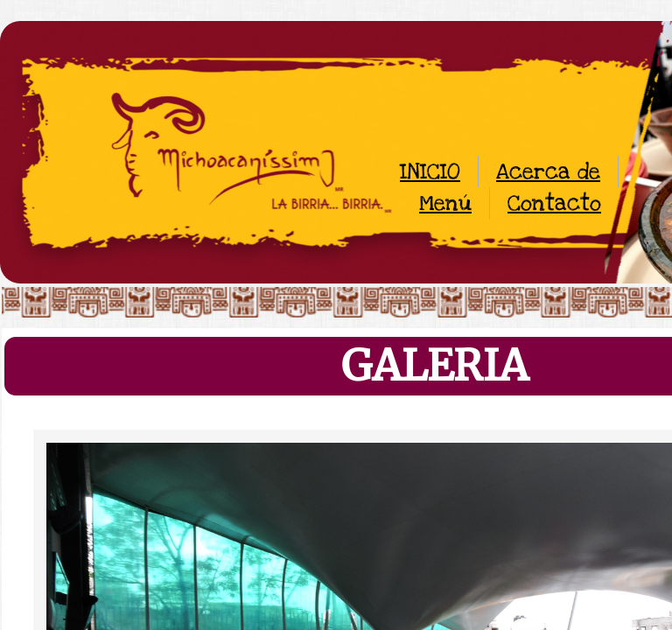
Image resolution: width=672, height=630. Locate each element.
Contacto (554, 203)
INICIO (430, 171)
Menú (445, 203)
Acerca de (548, 171)
